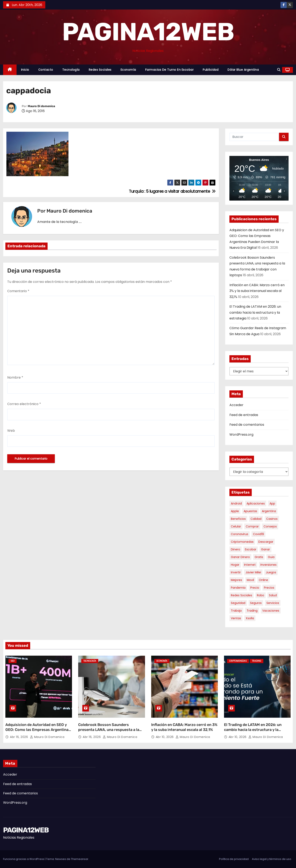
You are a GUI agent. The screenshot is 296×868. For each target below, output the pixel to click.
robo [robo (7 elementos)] (261, 595)
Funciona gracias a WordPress (24, 859)
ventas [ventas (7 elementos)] (236, 618)
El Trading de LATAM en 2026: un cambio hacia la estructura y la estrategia (255, 312)
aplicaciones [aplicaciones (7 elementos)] (256, 503)
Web (11, 431)
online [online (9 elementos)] (263, 580)
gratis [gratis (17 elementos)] (259, 557)
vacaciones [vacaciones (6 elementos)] (271, 611)
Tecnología (71, 70)
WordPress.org (241, 435)
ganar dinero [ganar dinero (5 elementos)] (240, 557)
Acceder (236, 405)
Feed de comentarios (247, 425)
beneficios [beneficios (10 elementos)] (238, 519)
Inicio (25, 70)
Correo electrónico (24, 404)
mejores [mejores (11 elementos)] (236, 580)
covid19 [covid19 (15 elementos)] (258, 534)
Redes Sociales (100, 70)
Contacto (46, 70)
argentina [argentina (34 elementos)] (269, 511)
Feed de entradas (244, 415)
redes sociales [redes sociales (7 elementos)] (241, 595)
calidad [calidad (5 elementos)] (256, 519)
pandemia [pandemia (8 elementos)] (238, 588)
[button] (279, 70)
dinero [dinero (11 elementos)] (235, 549)
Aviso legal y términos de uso (272, 859)
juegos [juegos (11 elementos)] (271, 572)
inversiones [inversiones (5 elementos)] (268, 565)
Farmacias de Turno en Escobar (170, 70)
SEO (13, 661)
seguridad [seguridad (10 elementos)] (238, 603)
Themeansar (80, 859)
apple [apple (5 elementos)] (235, 511)
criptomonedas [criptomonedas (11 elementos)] (242, 542)
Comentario (18, 291)
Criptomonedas (238, 661)
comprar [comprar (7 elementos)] (252, 526)
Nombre (15, 377)
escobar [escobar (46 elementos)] (251, 549)
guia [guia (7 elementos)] (271, 557)
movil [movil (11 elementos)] (250, 580)
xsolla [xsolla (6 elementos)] (250, 618)
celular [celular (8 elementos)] (236, 526)
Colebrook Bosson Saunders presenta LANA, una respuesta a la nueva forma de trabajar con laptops (111, 730)
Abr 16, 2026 (19, 737)
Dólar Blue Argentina (243, 70)
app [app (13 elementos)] (272, 503)
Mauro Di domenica (41, 106)
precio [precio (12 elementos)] (255, 588)
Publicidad (211, 70)
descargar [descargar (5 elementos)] (266, 542)
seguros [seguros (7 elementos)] (256, 603)
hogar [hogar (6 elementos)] (235, 565)
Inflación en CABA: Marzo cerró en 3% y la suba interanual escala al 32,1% (257, 291)
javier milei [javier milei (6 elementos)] (253, 572)
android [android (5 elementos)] (236, 503)
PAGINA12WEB (148, 32)
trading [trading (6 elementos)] (252, 611)
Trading (257, 661)
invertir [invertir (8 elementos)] (236, 572)
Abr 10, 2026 (165, 737)
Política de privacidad (234, 859)
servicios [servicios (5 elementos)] (273, 603)
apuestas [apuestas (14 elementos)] (250, 511)
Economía (128, 70)
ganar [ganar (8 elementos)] (265, 549)
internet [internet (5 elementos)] (250, 565)
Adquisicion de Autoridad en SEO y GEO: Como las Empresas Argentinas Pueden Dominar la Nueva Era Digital (38, 730)
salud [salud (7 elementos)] (273, 595)
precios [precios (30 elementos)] (269, 588)
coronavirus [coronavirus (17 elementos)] (240, 534)
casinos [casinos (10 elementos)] (272, 519)
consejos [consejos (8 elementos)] (270, 526)
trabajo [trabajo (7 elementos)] (236, 611)
